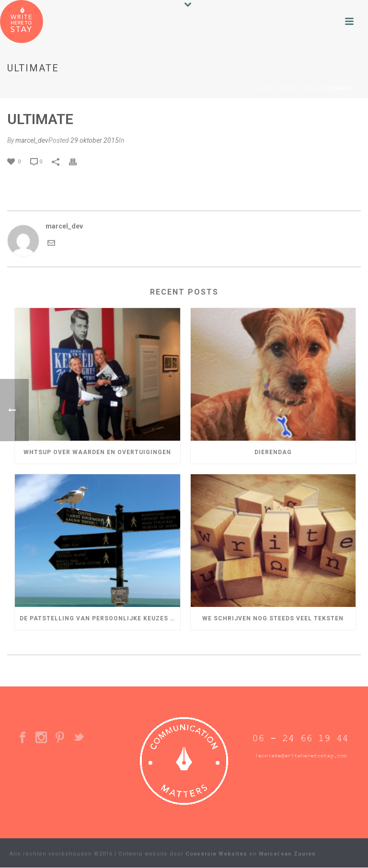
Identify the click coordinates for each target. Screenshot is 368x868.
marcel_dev (32, 140)
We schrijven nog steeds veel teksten (273, 618)
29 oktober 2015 (95, 140)
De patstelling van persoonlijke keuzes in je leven (100, 618)
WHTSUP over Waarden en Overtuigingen (97, 452)
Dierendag (273, 452)
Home (265, 88)
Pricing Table (299, 88)
